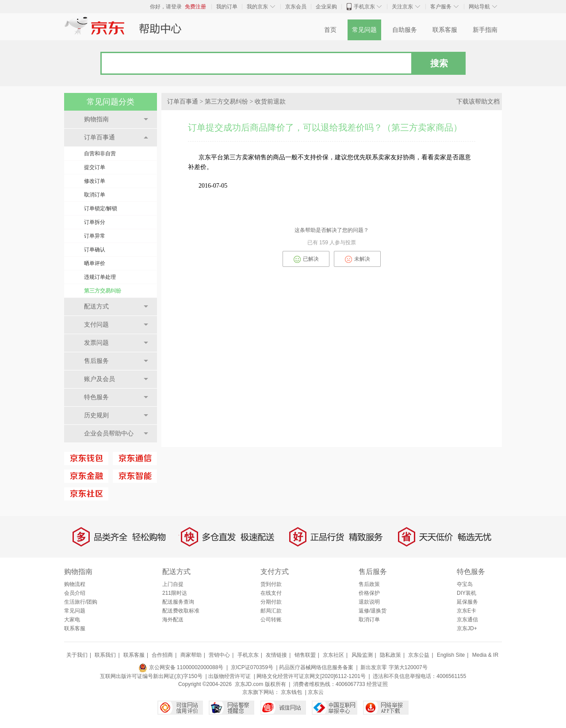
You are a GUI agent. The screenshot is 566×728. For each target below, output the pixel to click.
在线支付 (271, 593)
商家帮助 (191, 655)
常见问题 (364, 30)
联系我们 (105, 655)
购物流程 (75, 584)
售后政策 (369, 584)
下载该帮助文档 (478, 102)
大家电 (72, 620)
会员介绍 (75, 593)
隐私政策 (390, 655)
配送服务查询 (178, 602)
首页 (330, 30)
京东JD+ (467, 628)
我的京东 (257, 7)
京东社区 (333, 655)
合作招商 (162, 655)
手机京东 (364, 7)
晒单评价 (95, 263)
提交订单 (95, 167)
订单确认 (95, 250)
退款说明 (369, 602)
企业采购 (326, 7)
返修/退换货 (373, 611)
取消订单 (95, 195)
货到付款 (271, 584)
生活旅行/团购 (81, 602)
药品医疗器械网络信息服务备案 (316, 667)
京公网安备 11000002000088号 (181, 667)
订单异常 (95, 236)
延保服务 (467, 602)
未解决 (358, 259)
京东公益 (419, 655)
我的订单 (227, 7)
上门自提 (173, 584)
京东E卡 (467, 611)
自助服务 (405, 30)
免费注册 (195, 7)
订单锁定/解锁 (101, 208)
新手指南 (485, 30)
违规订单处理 (100, 277)
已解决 (306, 259)
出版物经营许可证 (229, 676)
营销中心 (219, 655)
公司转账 (271, 620)
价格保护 (369, 593)
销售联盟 (305, 655)
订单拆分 (95, 222)
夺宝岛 (465, 584)
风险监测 (362, 655)
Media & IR (485, 655)
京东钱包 (291, 692)
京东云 (316, 692)
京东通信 (467, 620)
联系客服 (445, 30)
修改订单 (95, 181)
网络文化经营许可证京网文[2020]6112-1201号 (311, 676)
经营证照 (377, 684)
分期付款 (271, 602)
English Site (451, 655)
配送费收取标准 (181, 611)
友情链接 (276, 655)
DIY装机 (467, 593)
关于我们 (77, 655)
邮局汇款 (271, 611)
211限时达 (175, 593)
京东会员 (296, 7)
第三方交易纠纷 (103, 291)
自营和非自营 (100, 154)
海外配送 (173, 620)
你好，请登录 (166, 7)
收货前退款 (270, 102)
